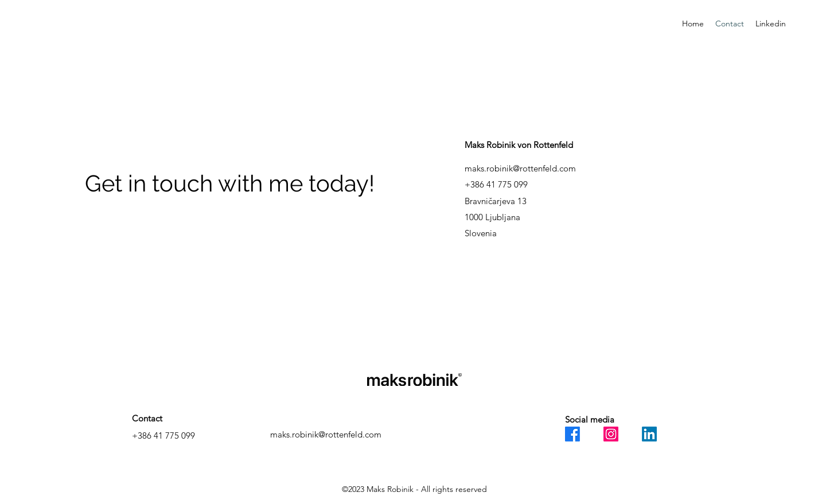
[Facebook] (572, 434)
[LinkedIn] (649, 434)
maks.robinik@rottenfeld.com (520, 168)
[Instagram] (611, 434)
